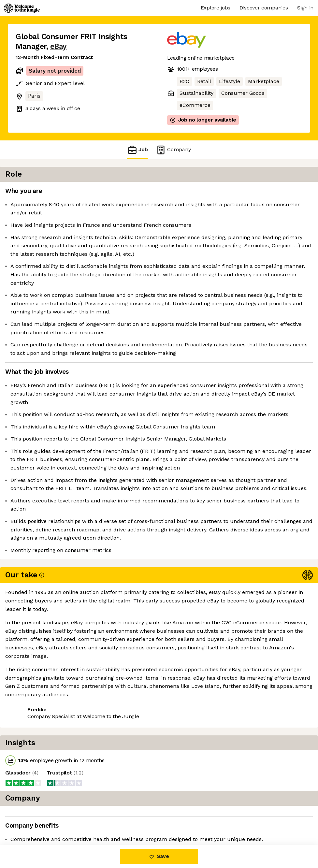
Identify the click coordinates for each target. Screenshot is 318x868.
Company (173, 150)
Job (137, 150)
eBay (58, 46)
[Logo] (22, 8)
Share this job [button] (34, 818)
